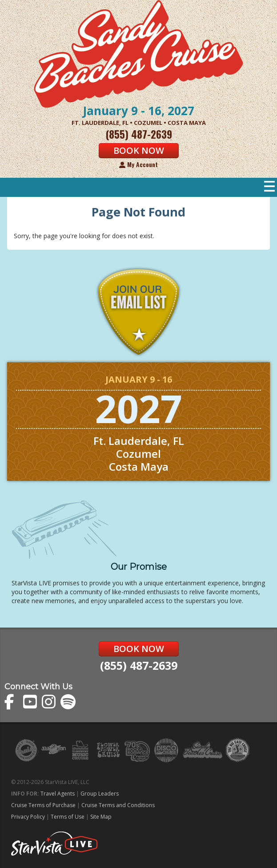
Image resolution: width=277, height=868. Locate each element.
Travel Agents (58, 794)
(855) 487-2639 (139, 665)
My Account (138, 164)
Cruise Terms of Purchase (43, 805)
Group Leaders (100, 794)
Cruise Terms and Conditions (118, 805)
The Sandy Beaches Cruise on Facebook (12, 702)
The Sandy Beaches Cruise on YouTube (31, 702)
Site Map (101, 817)
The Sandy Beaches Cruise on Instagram (50, 702)
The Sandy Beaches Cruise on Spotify (68, 702)
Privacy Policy (28, 817)
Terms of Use (68, 817)
